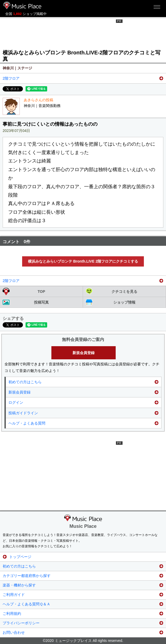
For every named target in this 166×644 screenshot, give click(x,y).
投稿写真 (41, 302)
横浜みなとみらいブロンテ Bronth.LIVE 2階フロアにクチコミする (83, 261)
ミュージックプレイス (22, 5)
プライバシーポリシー (21, 623)
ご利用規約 (12, 614)
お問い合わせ (14, 632)
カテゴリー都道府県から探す (27, 576)
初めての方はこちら (25, 382)
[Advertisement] (83, 33)
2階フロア (11, 78)
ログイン (16, 402)
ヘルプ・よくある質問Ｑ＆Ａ (26, 604)
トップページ (20, 557)
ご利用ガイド (14, 595)
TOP (41, 292)
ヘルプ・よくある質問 (27, 423)
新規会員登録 (84, 353)
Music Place (83, 526)
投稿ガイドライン (23, 413)
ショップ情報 (124, 302)
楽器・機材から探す (19, 585)
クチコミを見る (124, 292)
